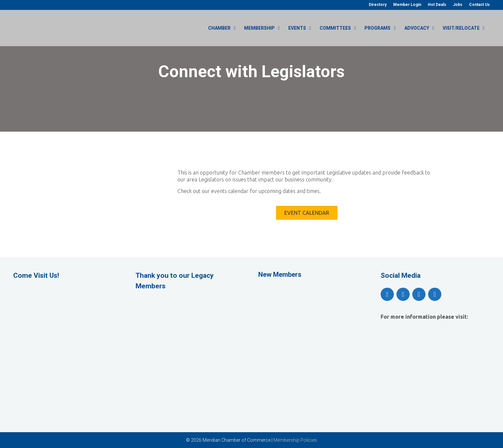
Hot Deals (437, 5)
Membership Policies (295, 440)
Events (302, 28)
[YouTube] (403, 294)
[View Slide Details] (190, 321)
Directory (378, 5)
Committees (340, 28)
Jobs (458, 5)
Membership (265, 28)
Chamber (224, 28)
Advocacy (422, 28)
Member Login (407, 5)
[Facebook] (387, 294)
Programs (383, 28)
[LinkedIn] (435, 294)
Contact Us (479, 5)
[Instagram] (419, 294)
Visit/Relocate (466, 28)
